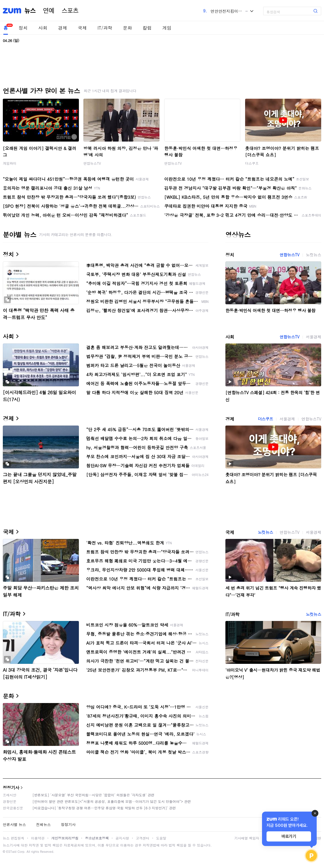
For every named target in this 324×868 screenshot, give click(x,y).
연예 (49, 11)
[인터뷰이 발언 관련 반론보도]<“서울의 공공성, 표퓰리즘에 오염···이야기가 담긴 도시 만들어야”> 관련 (112, 801)
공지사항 (122, 838)
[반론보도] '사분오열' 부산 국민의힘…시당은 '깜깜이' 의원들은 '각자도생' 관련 (93, 795)
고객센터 (143, 838)
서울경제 (314, 337)
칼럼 (147, 28)
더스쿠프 (252, 163)
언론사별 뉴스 (14, 824)
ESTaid (11, 852)
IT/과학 (105, 28)
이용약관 (38, 838)
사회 (43, 28)
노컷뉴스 (314, 255)
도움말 (161, 838)
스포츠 (70, 11)
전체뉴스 (43, 824)
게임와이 (10, 163)
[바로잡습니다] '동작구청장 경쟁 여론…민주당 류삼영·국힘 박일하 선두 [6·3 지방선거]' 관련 (104, 808)
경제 (63, 28)
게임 (167, 28)
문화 (127, 28)
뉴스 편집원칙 (14, 838)
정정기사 (11, 787)
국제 (82, 28)
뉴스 (30, 11)
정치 (23, 28)
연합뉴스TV (92, 163)
